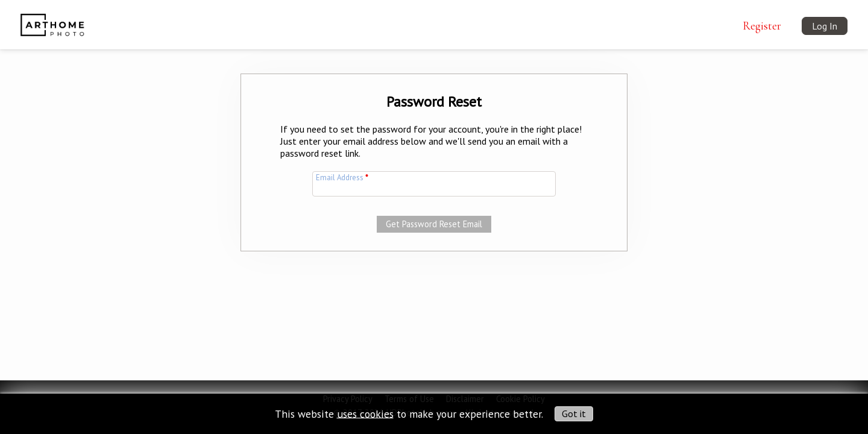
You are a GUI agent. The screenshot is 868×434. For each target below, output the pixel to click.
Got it (574, 414)
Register (762, 26)
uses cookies (365, 413)
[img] (52, 17)
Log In (825, 26)
